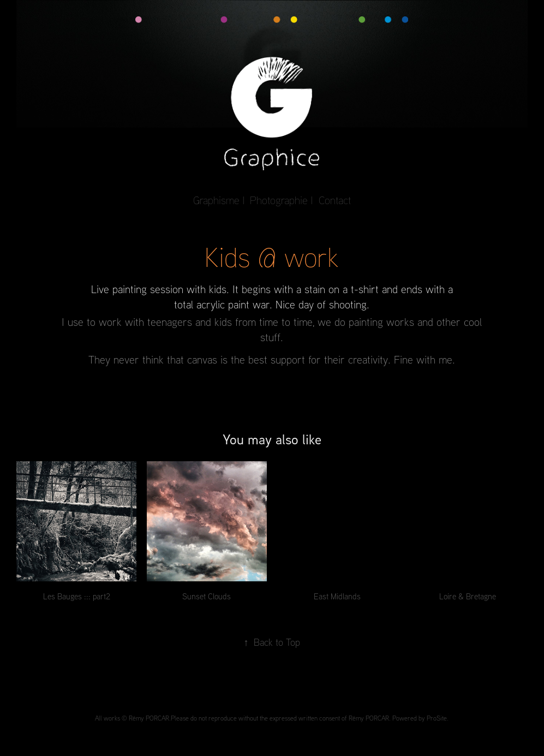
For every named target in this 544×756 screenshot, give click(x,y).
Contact (335, 200)
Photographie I (281, 200)
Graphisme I (219, 200)
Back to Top (272, 642)
